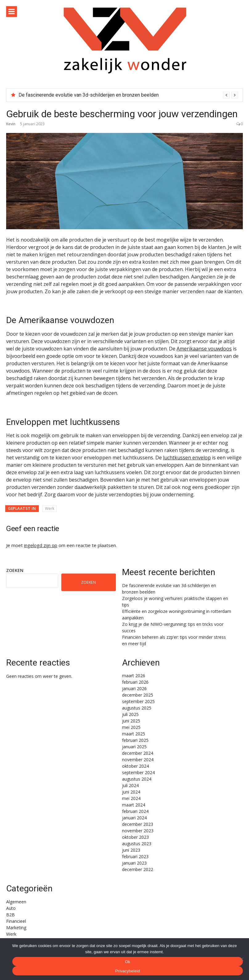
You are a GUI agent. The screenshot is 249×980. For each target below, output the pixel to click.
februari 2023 (135, 856)
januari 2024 (134, 818)
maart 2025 (134, 734)
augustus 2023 (137, 844)
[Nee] (241, 959)
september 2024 (138, 772)
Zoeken (15, 570)
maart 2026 (134, 676)
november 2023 (138, 831)
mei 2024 (131, 798)
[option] (128, 95)
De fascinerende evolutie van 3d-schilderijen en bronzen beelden (89, 95)
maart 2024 (134, 805)
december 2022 (138, 869)
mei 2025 (131, 727)
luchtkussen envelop (187, 458)
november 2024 (138, 760)
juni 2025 (131, 721)
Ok (127, 962)
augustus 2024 (137, 779)
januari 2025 (134, 747)
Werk (50, 508)
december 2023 (138, 824)
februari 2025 (135, 740)
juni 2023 (131, 850)
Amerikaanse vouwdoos (204, 349)
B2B (10, 915)
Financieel (16, 921)
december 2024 (138, 753)
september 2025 (138, 701)
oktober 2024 (135, 766)
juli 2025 (130, 714)
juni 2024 (131, 792)
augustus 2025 (137, 708)
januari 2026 (134, 688)
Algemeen (16, 902)
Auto (11, 908)
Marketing (16, 928)
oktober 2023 (135, 837)
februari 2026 (135, 682)
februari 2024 (135, 811)
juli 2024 (130, 785)
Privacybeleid (128, 971)
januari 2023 (134, 863)
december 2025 (138, 695)
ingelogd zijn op (41, 545)
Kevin (11, 124)
